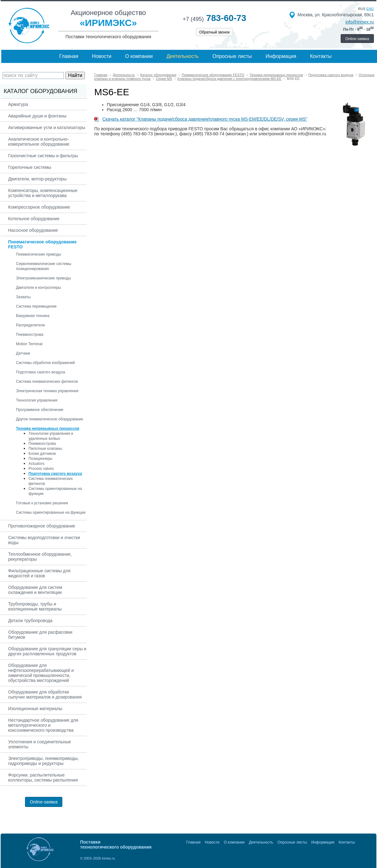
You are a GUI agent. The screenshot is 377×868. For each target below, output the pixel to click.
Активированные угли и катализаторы (47, 127)
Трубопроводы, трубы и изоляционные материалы (35, 606)
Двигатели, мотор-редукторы (37, 179)
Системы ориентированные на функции (51, 512)
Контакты (321, 56)
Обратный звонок (214, 32)
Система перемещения (36, 306)
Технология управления (37, 400)
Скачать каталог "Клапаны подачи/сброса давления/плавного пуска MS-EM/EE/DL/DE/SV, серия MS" (201, 119)
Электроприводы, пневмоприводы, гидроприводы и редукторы (44, 761)
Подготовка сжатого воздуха (41, 372)
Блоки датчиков (42, 454)
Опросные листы (232, 56)
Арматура (18, 104)
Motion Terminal (29, 344)
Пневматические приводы (39, 254)
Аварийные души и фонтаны (37, 116)
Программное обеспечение (40, 410)
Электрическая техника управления (47, 391)
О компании (139, 56)
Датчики (23, 353)
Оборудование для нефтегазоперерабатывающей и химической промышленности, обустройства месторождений (41, 673)
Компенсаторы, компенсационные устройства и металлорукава (43, 193)
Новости (102, 56)
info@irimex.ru (359, 22)
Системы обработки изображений (45, 363)
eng (370, 9)
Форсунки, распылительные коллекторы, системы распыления (43, 777)
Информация (281, 56)
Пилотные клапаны (45, 449)
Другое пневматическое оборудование (49, 419)
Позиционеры (40, 459)
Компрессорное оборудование (39, 207)
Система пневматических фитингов (47, 382)
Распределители (30, 325)
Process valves (41, 469)
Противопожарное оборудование (42, 526)
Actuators (36, 464)
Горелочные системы (30, 167)
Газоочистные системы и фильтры (43, 156)
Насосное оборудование (33, 230)
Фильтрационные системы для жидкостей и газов (39, 573)
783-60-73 (214, 18)
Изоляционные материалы (35, 709)
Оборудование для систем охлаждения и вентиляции (35, 590)
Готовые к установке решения (42, 503)
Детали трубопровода (30, 621)
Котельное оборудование (34, 219)
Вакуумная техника (33, 316)
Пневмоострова (30, 335)
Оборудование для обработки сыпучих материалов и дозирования (45, 694)
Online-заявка (357, 39)
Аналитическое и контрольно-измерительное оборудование (39, 142)
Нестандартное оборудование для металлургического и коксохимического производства (43, 725)
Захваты (23, 297)
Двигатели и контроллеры (39, 288)
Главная (69, 56)
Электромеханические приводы (44, 278)
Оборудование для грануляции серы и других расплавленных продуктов (47, 651)
